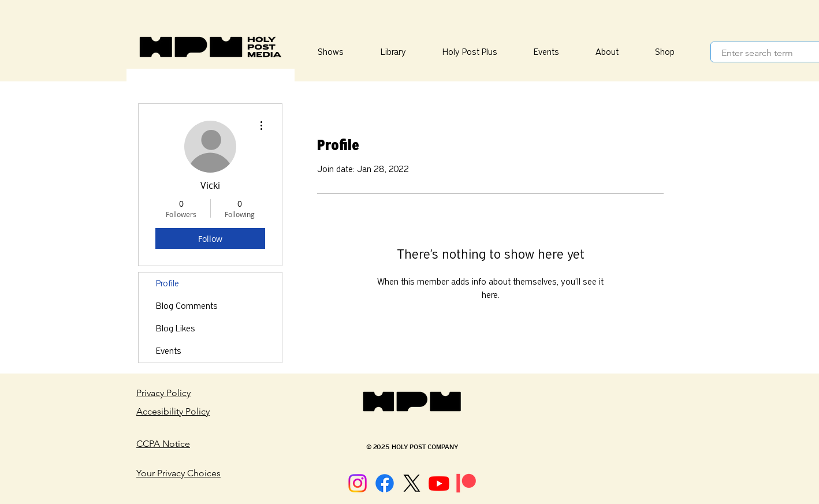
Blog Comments (187, 306)
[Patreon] (466, 483)
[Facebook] (385, 483)
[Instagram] (358, 483)
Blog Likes (176, 328)
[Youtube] (439, 483)
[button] (393, 52)
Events (169, 351)
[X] (412, 483)
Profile (167, 283)
